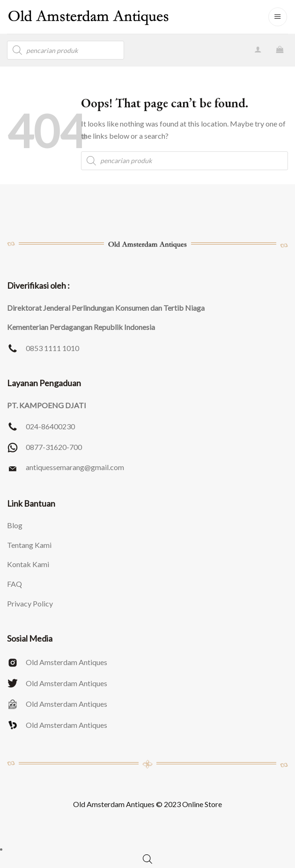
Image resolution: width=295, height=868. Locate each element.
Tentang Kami (29, 545)
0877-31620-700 (54, 447)
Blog (15, 525)
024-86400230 (50, 426)
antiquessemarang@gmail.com (75, 467)
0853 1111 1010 (52, 348)
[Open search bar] (147, 859)
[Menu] (278, 17)
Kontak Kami (28, 564)
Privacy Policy (30, 603)
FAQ (15, 584)
